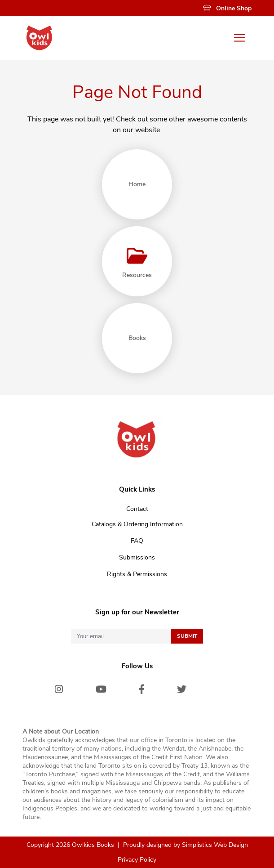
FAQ (137, 541)
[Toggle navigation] (239, 38)
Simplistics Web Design (215, 845)
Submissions (137, 557)
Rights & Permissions (137, 574)
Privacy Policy (137, 860)
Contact (137, 509)
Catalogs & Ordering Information (137, 524)
